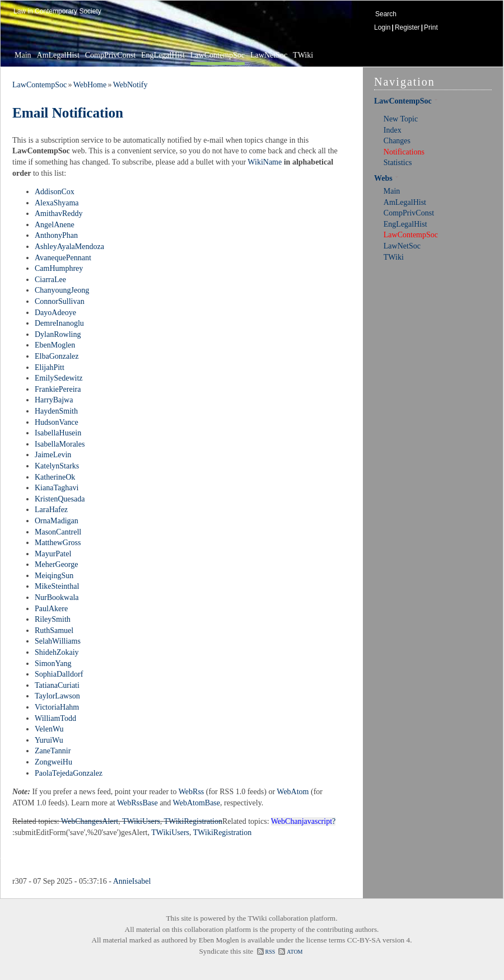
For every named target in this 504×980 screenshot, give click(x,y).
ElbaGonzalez (57, 356)
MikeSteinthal (57, 586)
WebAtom (293, 792)
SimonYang (53, 664)
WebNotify (130, 85)
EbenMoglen (55, 345)
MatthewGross (58, 543)
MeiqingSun (54, 576)
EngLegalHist (163, 55)
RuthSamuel (54, 630)
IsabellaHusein (58, 433)
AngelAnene (55, 225)
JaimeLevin (53, 455)
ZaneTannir (53, 751)
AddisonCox (55, 192)
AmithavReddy (59, 214)
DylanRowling (58, 334)
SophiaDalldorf (59, 674)
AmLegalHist (58, 55)
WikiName (265, 162)
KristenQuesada (60, 499)
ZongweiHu (53, 762)
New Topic (401, 119)
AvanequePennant (63, 258)
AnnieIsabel (132, 881)
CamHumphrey (59, 268)
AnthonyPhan (56, 235)
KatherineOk (55, 477)
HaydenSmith (56, 411)
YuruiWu (49, 740)
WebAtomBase (197, 803)
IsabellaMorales (60, 444)
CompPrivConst (110, 55)
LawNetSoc (269, 55)
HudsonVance (57, 422)
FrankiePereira (58, 389)
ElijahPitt (50, 367)
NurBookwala (57, 597)
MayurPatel (53, 554)
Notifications (404, 152)
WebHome (90, 85)
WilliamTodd (55, 718)
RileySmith (53, 619)
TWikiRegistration (193, 821)
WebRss (192, 792)
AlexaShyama (57, 203)
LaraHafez (51, 510)
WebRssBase (137, 803)
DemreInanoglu (59, 323)
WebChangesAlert (90, 821)
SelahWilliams (58, 641)
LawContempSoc (218, 55)
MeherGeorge (57, 564)
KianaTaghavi (57, 488)
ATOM (295, 952)
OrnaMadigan (57, 521)
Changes (397, 141)
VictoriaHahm (57, 707)
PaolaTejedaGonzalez (69, 773)
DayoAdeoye (55, 313)
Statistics (398, 163)
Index (393, 130)
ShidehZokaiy (57, 652)
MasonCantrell (58, 532)
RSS (270, 952)
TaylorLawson (57, 696)
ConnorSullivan (60, 301)
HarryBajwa (54, 400)
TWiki (303, 55)
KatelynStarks (57, 466)
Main (23, 55)
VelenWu (49, 729)
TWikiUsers (141, 821)
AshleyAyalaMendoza (69, 247)
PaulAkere (51, 609)
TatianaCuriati (57, 685)
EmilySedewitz (59, 378)
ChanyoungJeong (62, 290)
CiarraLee (50, 280)
